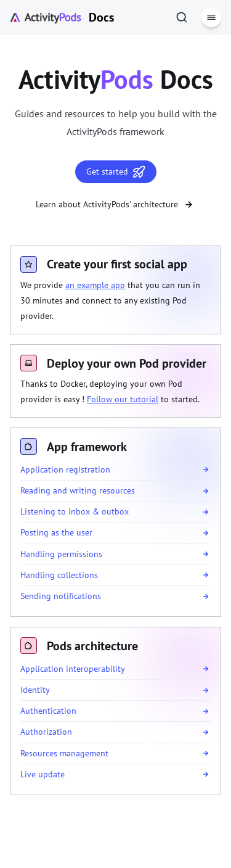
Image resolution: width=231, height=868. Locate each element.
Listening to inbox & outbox (75, 511)
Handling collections (59, 575)
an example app (95, 285)
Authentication (48, 711)
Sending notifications (61, 596)
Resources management (64, 753)
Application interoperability (73, 669)
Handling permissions (61, 554)
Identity (35, 690)
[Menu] (211, 17)
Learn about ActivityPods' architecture (115, 205)
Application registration (65, 469)
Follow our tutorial (123, 399)
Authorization (46, 732)
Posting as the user (56, 532)
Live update (43, 774)
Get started (116, 172)
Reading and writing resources (78, 490)
